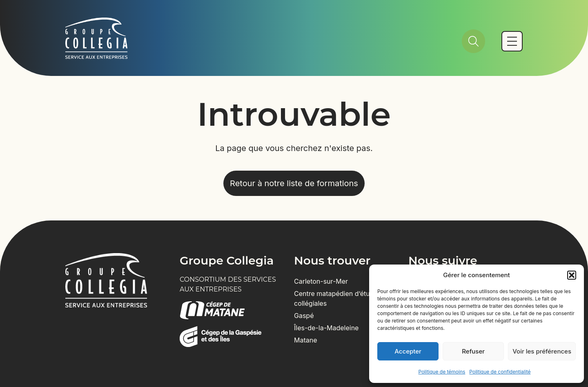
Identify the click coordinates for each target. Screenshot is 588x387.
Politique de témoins (442, 372)
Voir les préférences (542, 351)
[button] (572, 275)
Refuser (473, 351)
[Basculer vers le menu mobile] (512, 41)
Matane (306, 340)
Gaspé (304, 316)
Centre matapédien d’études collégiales (337, 298)
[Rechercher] (473, 41)
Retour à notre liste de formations (294, 183)
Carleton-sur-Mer (321, 281)
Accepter (408, 351)
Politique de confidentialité (500, 372)
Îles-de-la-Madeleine (326, 328)
